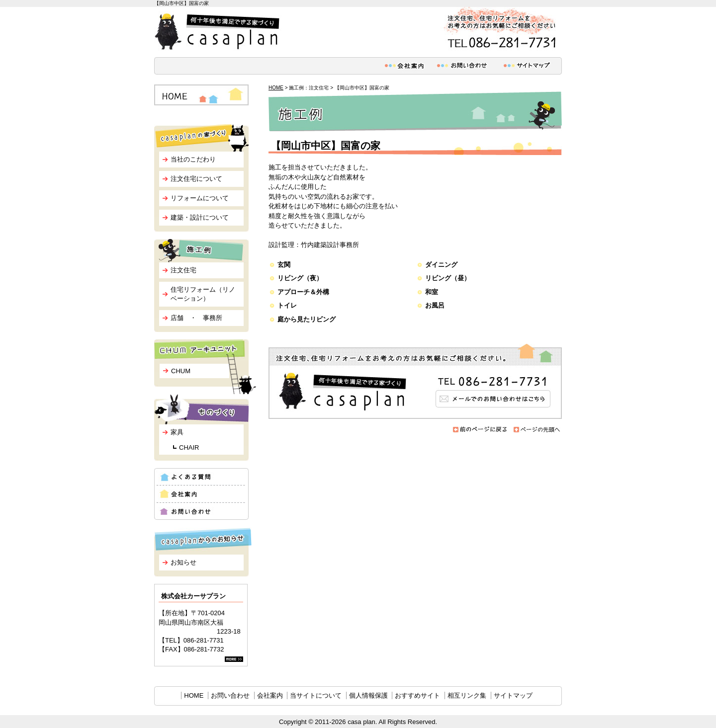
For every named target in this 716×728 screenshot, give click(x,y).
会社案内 (270, 695)
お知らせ (183, 562)
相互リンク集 (467, 695)
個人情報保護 (368, 695)
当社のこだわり (193, 159)
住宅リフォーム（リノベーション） (203, 294)
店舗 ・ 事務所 (196, 318)
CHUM (181, 371)
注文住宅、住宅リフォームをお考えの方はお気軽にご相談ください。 (500, 29)
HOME (276, 88)
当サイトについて (316, 695)
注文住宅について (196, 179)
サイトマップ (513, 695)
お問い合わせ (230, 695)
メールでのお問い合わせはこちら (415, 381)
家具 (177, 432)
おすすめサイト (417, 695)
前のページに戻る (480, 430)
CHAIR (189, 447)
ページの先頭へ (537, 430)
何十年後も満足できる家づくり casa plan (219, 32)
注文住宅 (183, 270)
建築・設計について (200, 217)
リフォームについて (200, 198)
